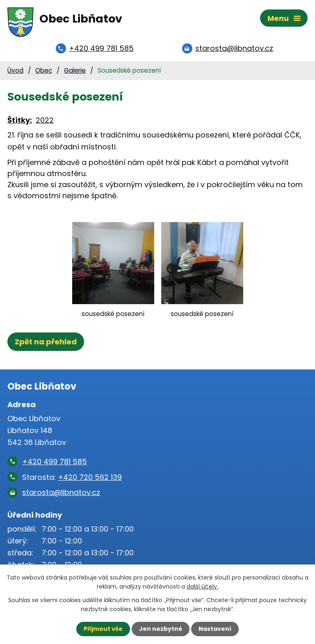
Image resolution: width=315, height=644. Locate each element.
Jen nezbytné (161, 629)
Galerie (75, 70)
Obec (44, 70)
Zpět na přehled (46, 342)
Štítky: (20, 120)
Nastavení (215, 629)
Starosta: (72, 477)
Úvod (15, 70)
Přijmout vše (103, 629)
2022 (45, 120)
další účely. (202, 587)
